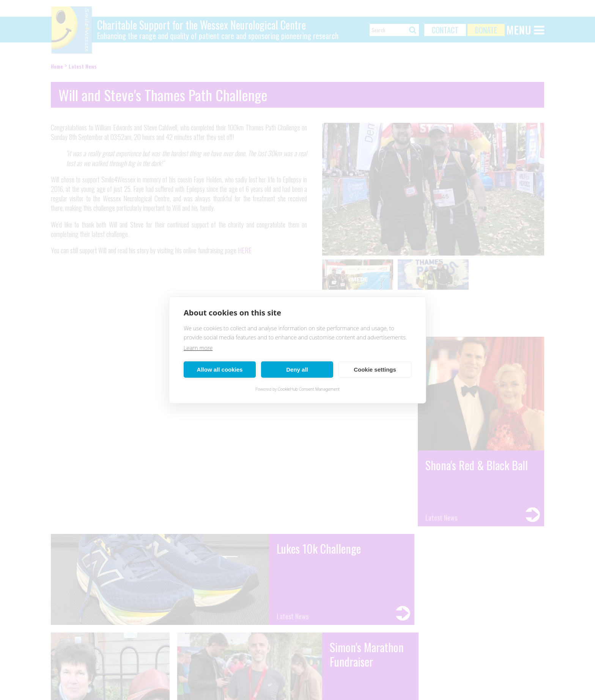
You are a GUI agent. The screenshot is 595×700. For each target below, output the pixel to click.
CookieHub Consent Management (309, 389)
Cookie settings (375, 370)
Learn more (198, 348)
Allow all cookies (220, 370)
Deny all (297, 370)
